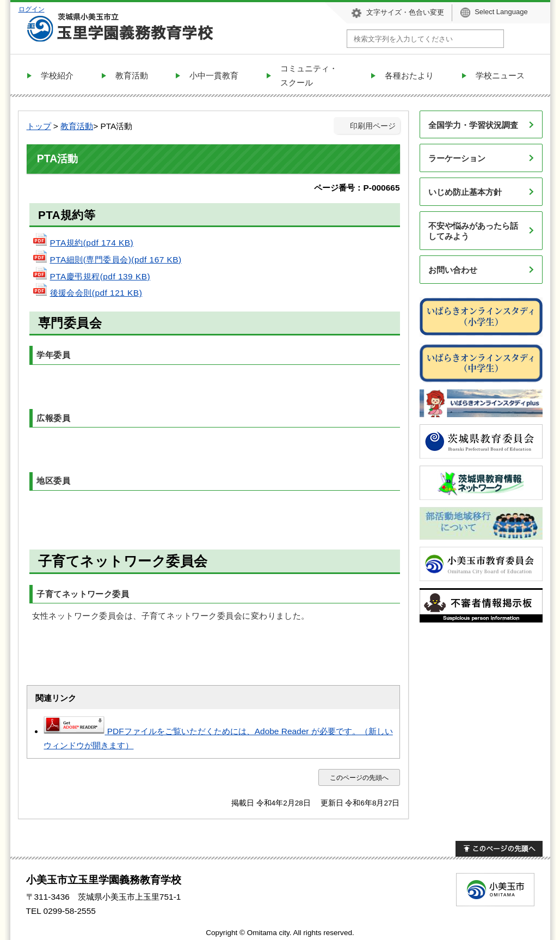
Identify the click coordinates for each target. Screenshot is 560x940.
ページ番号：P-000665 (357, 188)
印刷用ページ (373, 126)
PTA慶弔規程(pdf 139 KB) (91, 276)
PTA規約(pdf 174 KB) (83, 243)
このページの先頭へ (359, 777)
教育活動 (77, 126)
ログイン (32, 9)
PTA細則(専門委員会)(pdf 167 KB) (107, 260)
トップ (39, 126)
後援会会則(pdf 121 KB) (87, 293)
